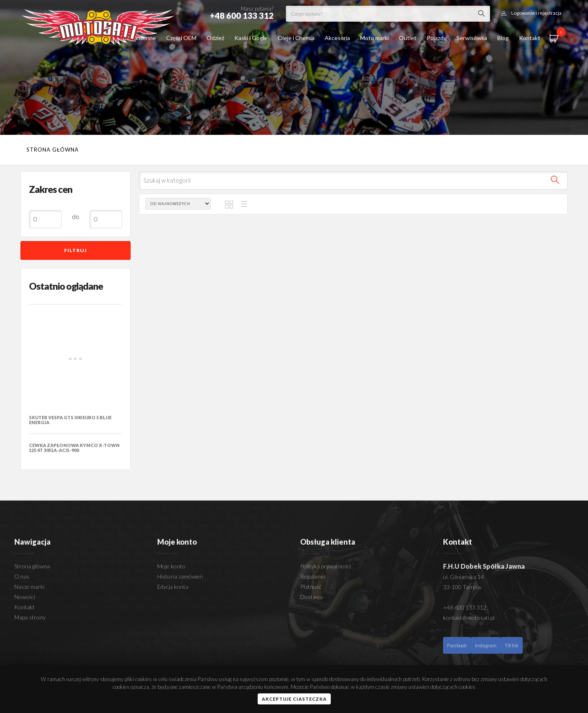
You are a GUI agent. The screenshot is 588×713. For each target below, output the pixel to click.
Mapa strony (30, 617)
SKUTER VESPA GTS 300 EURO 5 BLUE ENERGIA (70, 420)
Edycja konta (173, 587)
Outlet (408, 38)
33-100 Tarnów (462, 587)
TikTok (512, 645)
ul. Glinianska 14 (463, 577)
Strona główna (53, 150)
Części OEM (181, 38)
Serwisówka (472, 38)
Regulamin (313, 576)
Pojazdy (437, 38)
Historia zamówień (180, 576)
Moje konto (171, 566)
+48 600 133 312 (465, 607)
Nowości (25, 597)
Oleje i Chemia (296, 38)
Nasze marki (29, 587)
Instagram (486, 645)
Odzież (215, 38)
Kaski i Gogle (251, 38)
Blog (503, 38)
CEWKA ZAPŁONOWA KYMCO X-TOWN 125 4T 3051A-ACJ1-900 (74, 448)
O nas (22, 576)
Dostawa (311, 597)
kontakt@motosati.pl (469, 618)
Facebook (457, 645)
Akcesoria (337, 38)
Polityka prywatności (325, 566)
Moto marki (374, 38)
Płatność (311, 587)
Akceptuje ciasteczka (294, 699)
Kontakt (530, 38)
